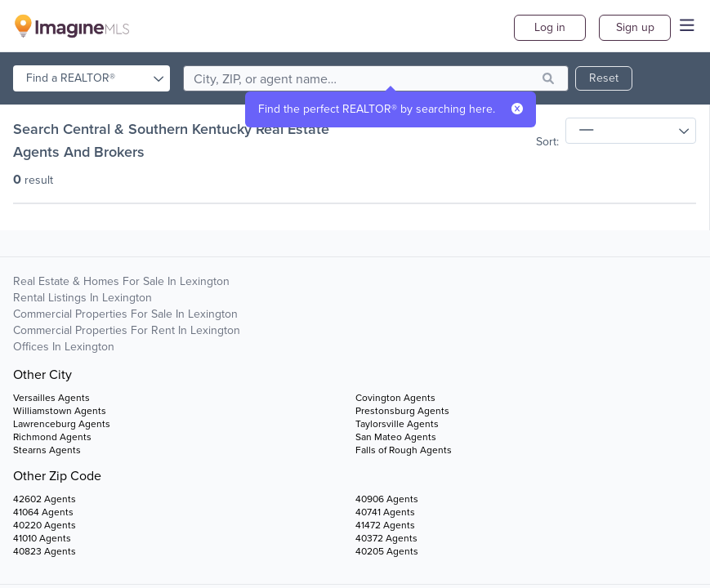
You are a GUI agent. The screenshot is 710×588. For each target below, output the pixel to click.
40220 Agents (45, 525)
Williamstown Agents (60, 411)
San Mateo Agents (396, 437)
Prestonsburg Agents (402, 411)
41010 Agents (42, 538)
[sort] (631, 131)
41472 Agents (385, 525)
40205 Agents (387, 551)
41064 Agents (43, 512)
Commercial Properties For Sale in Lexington (125, 314)
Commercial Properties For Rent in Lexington (127, 330)
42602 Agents (45, 499)
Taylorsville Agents (397, 424)
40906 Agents (387, 499)
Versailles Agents (51, 398)
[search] (376, 78)
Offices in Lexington (64, 347)
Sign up (635, 27)
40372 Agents (386, 538)
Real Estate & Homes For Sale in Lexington (121, 281)
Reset (604, 78)
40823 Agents (45, 551)
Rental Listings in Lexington (83, 298)
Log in (550, 27)
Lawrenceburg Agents (62, 424)
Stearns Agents (47, 450)
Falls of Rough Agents (404, 450)
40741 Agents (385, 512)
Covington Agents (395, 398)
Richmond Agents (52, 437)
